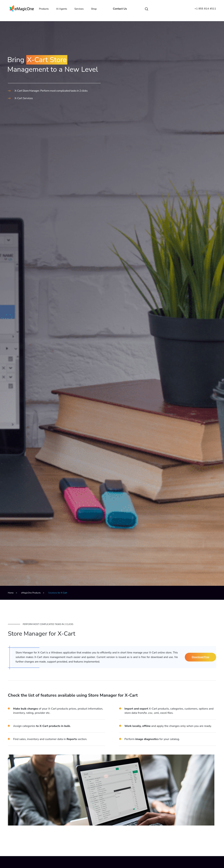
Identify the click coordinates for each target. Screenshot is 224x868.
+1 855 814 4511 (205, 9)
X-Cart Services (24, 98)
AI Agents (63, 9)
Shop (96, 9)
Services (81, 9)
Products (46, 9)
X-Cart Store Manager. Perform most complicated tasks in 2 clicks (51, 91)
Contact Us (122, 9)
